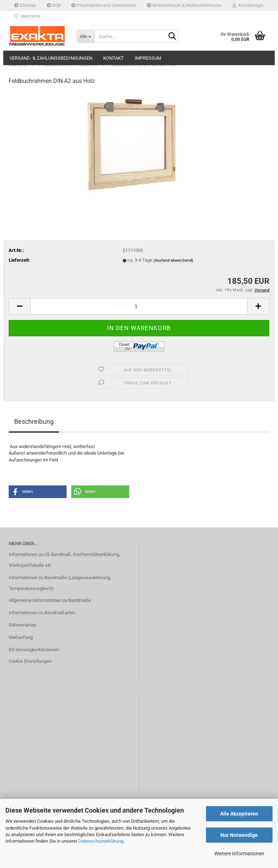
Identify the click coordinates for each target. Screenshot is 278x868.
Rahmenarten (22, 625)
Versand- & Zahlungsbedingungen (51, 58)
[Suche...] (85, 36)
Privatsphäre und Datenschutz (104, 5)
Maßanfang (21, 637)
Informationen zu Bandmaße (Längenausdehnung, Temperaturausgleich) (60, 583)
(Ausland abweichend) (173, 260)
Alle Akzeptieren (239, 814)
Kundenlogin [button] (248, 5)
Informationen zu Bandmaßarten (42, 613)
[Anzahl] (139, 306)
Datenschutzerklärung (101, 841)
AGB (54, 5)
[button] (20, 306)
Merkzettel (27, 16)
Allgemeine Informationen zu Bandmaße (50, 600)
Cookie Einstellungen (30, 661)
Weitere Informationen (239, 854)
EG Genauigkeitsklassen (34, 650)
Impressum (148, 58)
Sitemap (25, 5)
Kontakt (113, 58)
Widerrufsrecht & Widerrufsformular (184, 5)
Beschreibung (34, 422)
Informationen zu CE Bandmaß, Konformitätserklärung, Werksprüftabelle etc (64, 560)
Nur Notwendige (239, 835)
